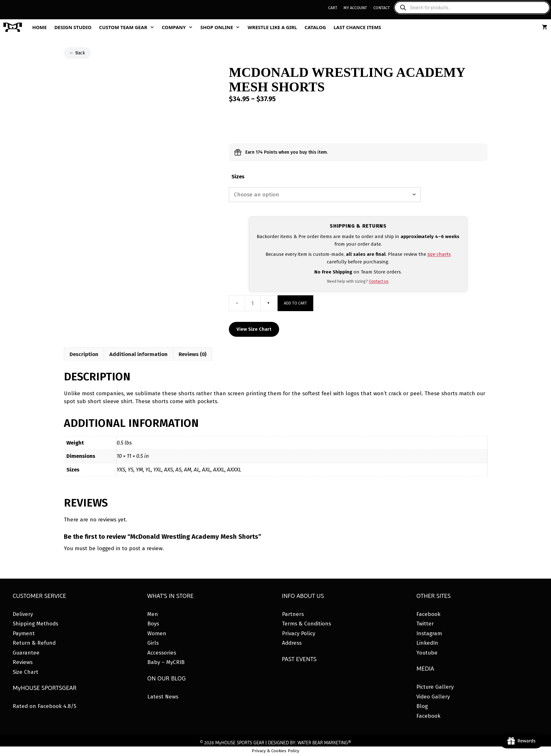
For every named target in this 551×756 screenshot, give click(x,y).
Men (153, 614)
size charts (439, 254)
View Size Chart (254, 329)
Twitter (425, 624)
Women (157, 633)
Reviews (23, 662)
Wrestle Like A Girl (272, 27)
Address (292, 643)
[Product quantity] (253, 303)
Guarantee (26, 653)
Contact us (379, 281)
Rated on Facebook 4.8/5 (44, 706)
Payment (24, 633)
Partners (293, 614)
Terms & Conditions (306, 624)
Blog (422, 706)
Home (40, 27)
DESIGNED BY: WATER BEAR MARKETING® (309, 743)
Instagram (429, 633)
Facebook (428, 614)
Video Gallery (433, 697)
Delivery (23, 614)
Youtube (427, 653)
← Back (77, 53)
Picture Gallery (435, 687)
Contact (382, 8)
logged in (109, 548)
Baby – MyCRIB (166, 662)
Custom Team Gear (128, 27)
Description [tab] (84, 354)
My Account (355, 8)
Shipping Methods (35, 624)
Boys (153, 624)
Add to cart (295, 303)
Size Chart (25, 672)
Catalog (315, 27)
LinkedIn (427, 643)
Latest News (163, 697)
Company (179, 27)
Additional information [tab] (138, 354)
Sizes (238, 177)
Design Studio (73, 27)
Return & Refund (34, 643)
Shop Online (222, 27)
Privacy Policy (299, 633)
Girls (153, 643)
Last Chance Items (357, 27)
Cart (333, 8)
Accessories (162, 653)
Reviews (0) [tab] (193, 354)
